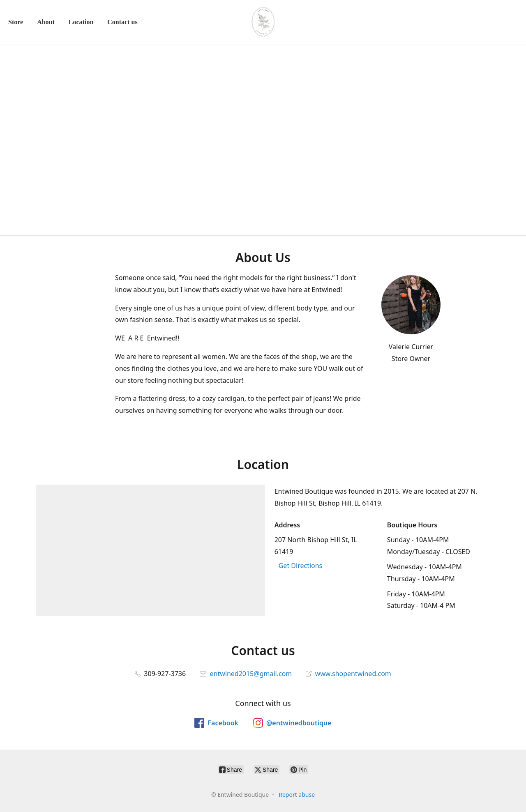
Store (16, 22)
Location (81, 22)
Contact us (122, 22)
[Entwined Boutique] (263, 22)
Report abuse (297, 795)
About (46, 22)
